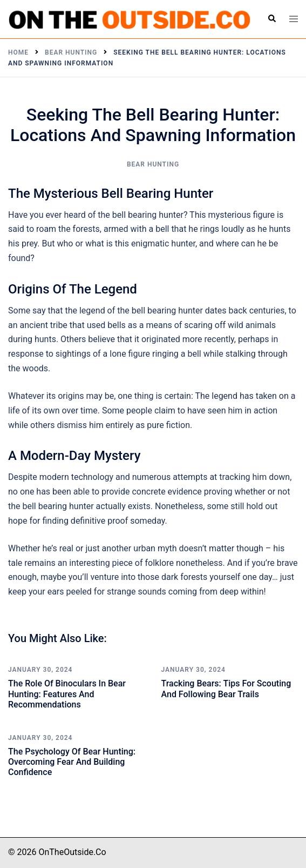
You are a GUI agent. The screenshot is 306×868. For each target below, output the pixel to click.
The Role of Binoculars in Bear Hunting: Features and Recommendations (67, 694)
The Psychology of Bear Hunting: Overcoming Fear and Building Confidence (72, 762)
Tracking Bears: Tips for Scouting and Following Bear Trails (226, 689)
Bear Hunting (153, 164)
